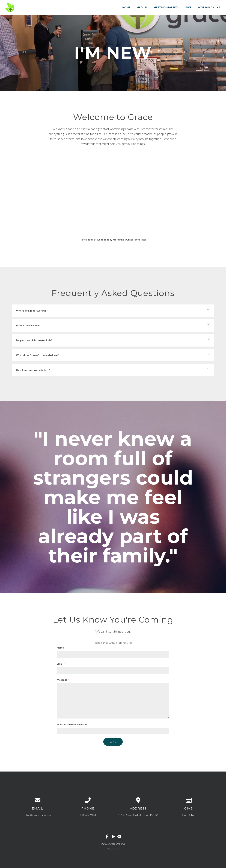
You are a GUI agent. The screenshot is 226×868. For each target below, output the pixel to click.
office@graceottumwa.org (38, 815)
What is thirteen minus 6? (73, 724)
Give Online (189, 815)
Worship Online (209, 7)
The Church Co (113, 849)
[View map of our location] (138, 800)
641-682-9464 (88, 815)
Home (126, 7)
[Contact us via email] (38, 800)
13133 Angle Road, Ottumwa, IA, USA (138, 815)
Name (61, 648)
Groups (142, 7)
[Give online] (188, 800)
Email (61, 664)
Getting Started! (166, 7)
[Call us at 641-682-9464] (88, 800)
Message (63, 680)
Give (188, 7)
